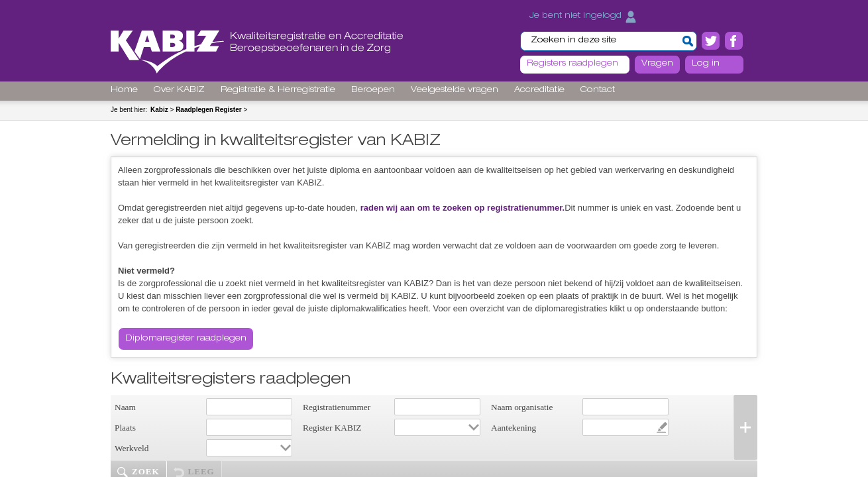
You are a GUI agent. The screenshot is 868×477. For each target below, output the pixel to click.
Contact (598, 90)
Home (124, 90)
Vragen (657, 64)
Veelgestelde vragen (455, 90)
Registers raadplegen (572, 64)
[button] (688, 41)
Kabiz (159, 110)
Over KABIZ (179, 90)
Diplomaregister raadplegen (186, 339)
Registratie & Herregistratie (278, 90)
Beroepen (373, 90)
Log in (706, 64)
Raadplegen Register (208, 110)
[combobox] (437, 427)
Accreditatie (539, 90)
